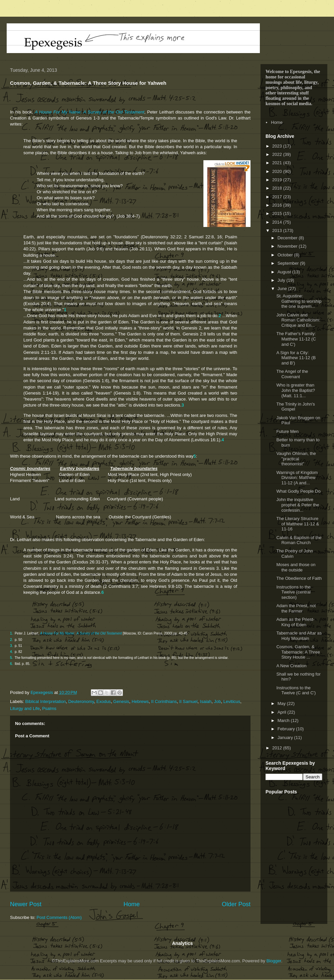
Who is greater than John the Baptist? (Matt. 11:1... (295, 390)
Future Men (287, 431)
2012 (278, 748)
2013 (278, 230)
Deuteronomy (81, 701)
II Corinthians (164, 701)
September (289, 263)
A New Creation (291, 666)
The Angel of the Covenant (292, 374)
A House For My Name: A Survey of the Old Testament (90, 112)
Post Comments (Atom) (59, 917)
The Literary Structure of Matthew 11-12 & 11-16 (298, 524)
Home (132, 904)
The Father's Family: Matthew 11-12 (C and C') (296, 339)
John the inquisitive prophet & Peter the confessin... (298, 505)
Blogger (274, 961)
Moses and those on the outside (296, 567)
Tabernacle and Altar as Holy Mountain (299, 636)
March (284, 720)
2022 (278, 154)
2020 (278, 171)
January (286, 738)
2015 (278, 213)
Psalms (49, 708)
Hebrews (140, 701)
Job (218, 701)
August (285, 272)
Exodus (104, 701)
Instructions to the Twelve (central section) (293, 592)
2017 (278, 197)
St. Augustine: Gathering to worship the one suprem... (299, 301)
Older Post (236, 904)
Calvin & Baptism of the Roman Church (299, 540)
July (282, 280)
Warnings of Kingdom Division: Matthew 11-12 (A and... (297, 478)
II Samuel (188, 701)
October (286, 255)
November (288, 246)
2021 (278, 163)
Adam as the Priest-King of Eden (295, 622)
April (283, 712)
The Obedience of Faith (299, 578)
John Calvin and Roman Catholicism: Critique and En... (298, 320)
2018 (278, 188)
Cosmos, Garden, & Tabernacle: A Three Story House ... (298, 652)
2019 (278, 180)
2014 (278, 222)
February (287, 729)
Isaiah (206, 701)
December (288, 238)
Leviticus (232, 701)
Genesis (121, 701)
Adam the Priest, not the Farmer (296, 608)
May (282, 703)
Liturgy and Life (25, 708)
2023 (278, 146)
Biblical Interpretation (46, 701)
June (283, 289)
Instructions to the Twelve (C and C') (296, 690)
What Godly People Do (298, 491)
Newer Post (26, 904)
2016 (278, 205)
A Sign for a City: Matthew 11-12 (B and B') (296, 358)
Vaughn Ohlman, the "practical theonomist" (296, 459)
